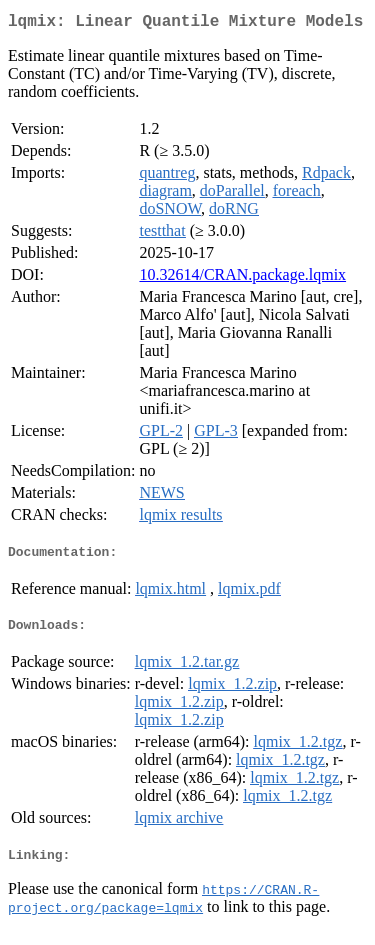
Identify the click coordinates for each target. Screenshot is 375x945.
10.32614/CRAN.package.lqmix (242, 278)
